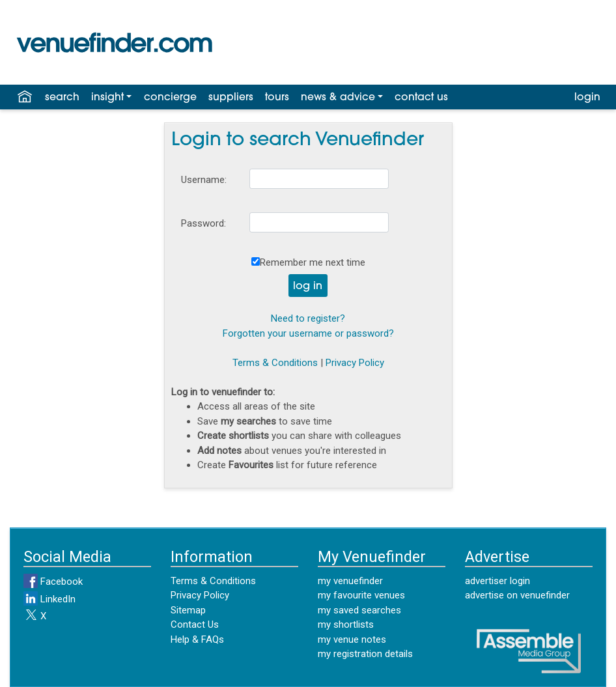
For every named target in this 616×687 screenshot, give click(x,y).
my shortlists (346, 624)
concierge (170, 98)
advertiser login (497, 581)
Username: (204, 180)
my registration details (365, 654)
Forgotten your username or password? (308, 333)
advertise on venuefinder (517, 595)
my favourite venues (361, 595)
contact (421, 98)
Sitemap (188, 610)
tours (277, 98)
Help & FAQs (197, 639)
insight (107, 98)
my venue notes (352, 639)
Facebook (53, 582)
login (587, 98)
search (62, 98)
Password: (203, 223)
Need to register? (308, 318)
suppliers (231, 98)
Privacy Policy (355, 363)
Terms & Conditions (275, 363)
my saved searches (359, 610)
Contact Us (195, 624)
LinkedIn (49, 599)
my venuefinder (350, 581)
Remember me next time (313, 262)
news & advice (338, 98)
